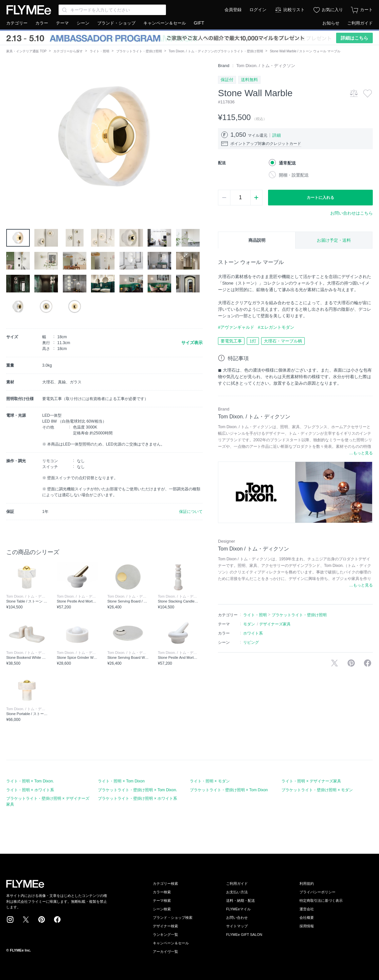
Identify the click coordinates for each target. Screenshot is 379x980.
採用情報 (307, 926)
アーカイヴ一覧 (165, 952)
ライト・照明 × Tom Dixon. (30, 781)
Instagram (10, 919)
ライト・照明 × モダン (210, 781)
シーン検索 (162, 909)
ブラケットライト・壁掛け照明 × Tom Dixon (229, 790)
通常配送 (287, 163)
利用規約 (307, 884)
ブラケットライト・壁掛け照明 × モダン (317, 790)
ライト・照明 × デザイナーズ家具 (311, 781)
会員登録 (233, 10)
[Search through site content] (112, 10)
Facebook (57, 919)
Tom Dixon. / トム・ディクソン (266, 66)
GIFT (199, 23)
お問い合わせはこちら (352, 213)
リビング (251, 642)
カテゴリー (17, 23)
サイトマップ (237, 926)
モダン (249, 624)
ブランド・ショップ (116, 23)
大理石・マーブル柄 (283, 341)
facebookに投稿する (368, 663)
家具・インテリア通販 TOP (26, 51)
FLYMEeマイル (238, 909)
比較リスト (294, 10)
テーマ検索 (162, 901)
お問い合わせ (237, 918)
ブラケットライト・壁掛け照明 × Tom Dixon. (137, 790)
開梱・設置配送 (294, 175)
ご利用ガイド (360, 23)
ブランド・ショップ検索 (173, 918)
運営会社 (307, 909)
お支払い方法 (237, 892)
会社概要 (307, 918)
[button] (11, 136)
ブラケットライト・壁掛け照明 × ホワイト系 (137, 798)
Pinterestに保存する (351, 663)
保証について (191, 512)
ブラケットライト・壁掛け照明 (139, 51)
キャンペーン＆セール (165, 23)
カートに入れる (320, 198)
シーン (83, 23)
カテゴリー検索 (165, 884)
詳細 (277, 135)
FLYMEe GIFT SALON (244, 935)
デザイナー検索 (165, 926)
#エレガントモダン (276, 327)
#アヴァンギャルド (236, 327)
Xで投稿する (334, 663)
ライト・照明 (99, 51)
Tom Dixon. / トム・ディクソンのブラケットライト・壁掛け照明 (216, 51)
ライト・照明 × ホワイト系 (30, 790)
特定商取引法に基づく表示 (321, 901)
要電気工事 (231, 341)
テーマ (62, 23)
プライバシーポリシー (317, 892)
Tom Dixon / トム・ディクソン (253, 549)
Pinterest (42, 919)
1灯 (253, 341)
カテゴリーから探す (68, 51)
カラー (42, 23)
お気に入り (332, 10)
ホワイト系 (253, 633)
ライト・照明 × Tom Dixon (121, 781)
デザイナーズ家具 (275, 624)
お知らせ (331, 23)
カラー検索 (162, 892)
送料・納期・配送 (241, 901)
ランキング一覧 (165, 935)
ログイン (258, 10)
